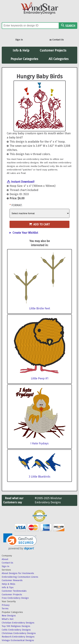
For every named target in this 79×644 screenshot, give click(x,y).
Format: (17, 205)
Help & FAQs (9, 584)
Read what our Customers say (13, 500)
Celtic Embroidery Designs (16, 630)
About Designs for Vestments (18, 573)
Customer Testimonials (14, 591)
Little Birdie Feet (40, 308)
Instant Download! (23, 182)
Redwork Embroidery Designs (18, 637)
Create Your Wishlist (25, 233)
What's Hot (8, 619)
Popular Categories (24, 59)
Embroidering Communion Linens (20, 577)
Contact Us (57, 40)
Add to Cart (39, 224)
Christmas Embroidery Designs (19, 633)
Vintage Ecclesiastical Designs (18, 640)
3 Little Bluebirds (40, 477)
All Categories (59, 59)
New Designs (9, 616)
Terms (5, 608)
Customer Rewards (12, 580)
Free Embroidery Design (15, 598)
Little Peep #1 (40, 378)
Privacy (6, 605)
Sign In (19, 40)
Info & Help (21, 50)
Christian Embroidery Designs (18, 623)
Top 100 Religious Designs (16, 626)
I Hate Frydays (39, 443)
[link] (20, 542)
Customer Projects (53, 50)
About (5, 559)
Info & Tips (8, 587)
